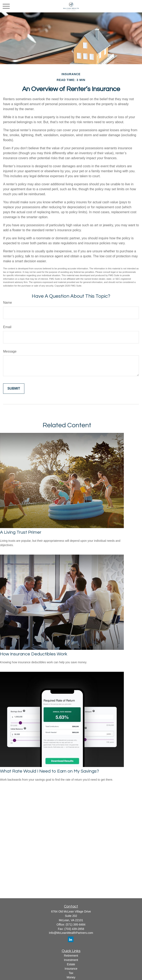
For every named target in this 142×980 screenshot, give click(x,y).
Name (8, 303)
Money (71, 977)
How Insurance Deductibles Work (34, 654)
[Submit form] (14, 389)
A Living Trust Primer (21, 532)
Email (7, 327)
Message (10, 351)
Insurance (71, 969)
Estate (71, 964)
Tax (71, 973)
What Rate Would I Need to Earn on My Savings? (50, 771)
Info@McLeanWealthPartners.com (71, 933)
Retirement (71, 956)
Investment (71, 960)
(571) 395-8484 (76, 925)
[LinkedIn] (71, 939)
